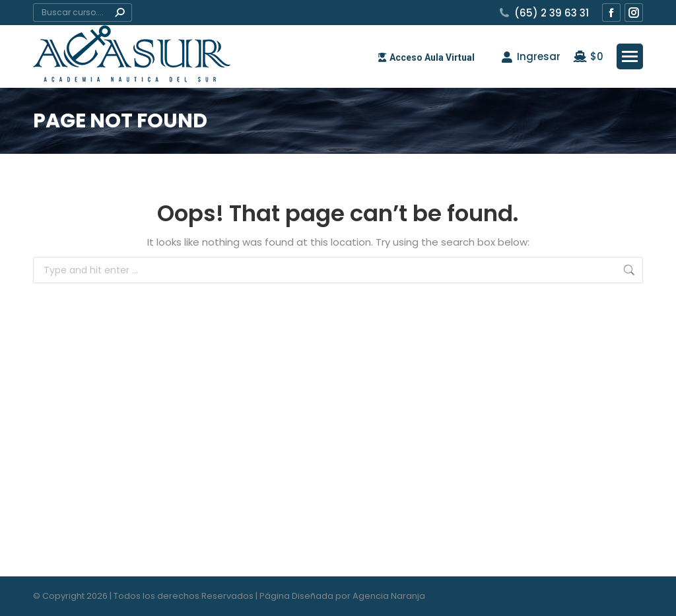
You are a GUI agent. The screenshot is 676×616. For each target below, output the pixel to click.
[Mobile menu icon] (630, 56)
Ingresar (530, 56)
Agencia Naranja (389, 596)
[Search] (83, 13)
